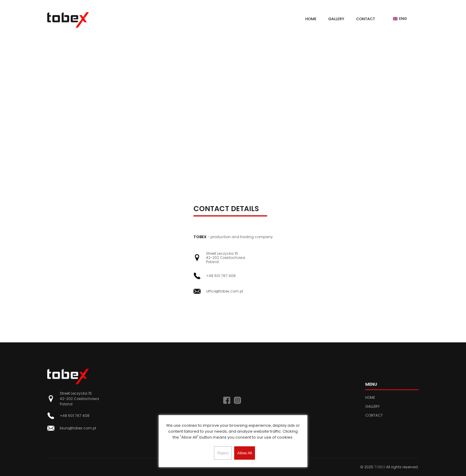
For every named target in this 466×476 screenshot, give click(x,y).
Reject (223, 453)
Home (311, 19)
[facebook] (227, 400)
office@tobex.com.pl (225, 291)
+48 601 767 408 (221, 276)
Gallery (336, 19)
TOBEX (380, 467)
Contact (365, 19)
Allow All (245, 453)
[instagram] (237, 400)
